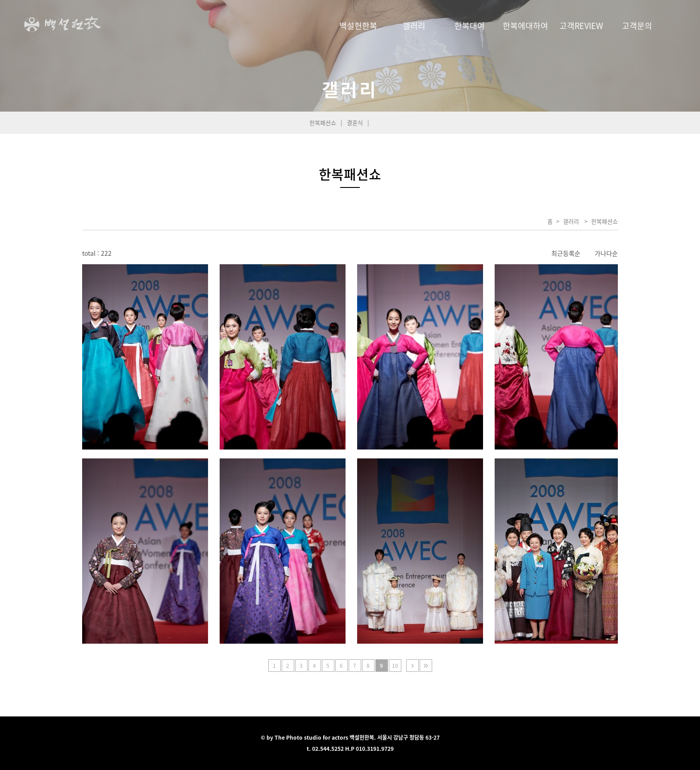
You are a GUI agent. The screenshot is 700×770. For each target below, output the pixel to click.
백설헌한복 (358, 26)
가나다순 (606, 253)
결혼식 (355, 123)
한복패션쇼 (323, 123)
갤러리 (414, 26)
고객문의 (637, 26)
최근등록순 (566, 253)
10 (395, 666)
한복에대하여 (525, 26)
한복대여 (470, 26)
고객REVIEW (581, 26)
